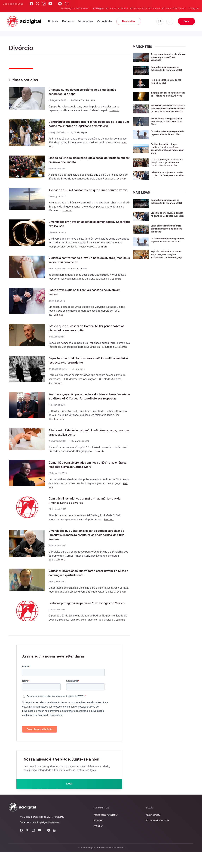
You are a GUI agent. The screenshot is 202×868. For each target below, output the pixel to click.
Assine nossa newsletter (105, 831)
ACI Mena (166, 8)
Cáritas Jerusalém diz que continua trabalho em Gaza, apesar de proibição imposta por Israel (168, 151)
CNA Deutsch (180, 8)
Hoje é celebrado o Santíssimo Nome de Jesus (167, 81)
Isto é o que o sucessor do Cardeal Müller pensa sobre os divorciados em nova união (88, 336)
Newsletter (129, 21)
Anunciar (98, 842)
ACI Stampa (154, 8)
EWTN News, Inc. (55, 833)
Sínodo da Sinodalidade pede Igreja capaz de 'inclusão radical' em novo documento (86, 164)
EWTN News (82, 8)
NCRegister (194, 8)
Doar (186, 21)
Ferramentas (85, 21)
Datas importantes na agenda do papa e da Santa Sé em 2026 (168, 137)
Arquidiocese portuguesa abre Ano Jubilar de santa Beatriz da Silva (166, 124)
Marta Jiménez (82, 454)
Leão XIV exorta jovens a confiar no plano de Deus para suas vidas (165, 180)
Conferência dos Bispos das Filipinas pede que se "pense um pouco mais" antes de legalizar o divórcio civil (87, 126)
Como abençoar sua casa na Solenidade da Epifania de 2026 (167, 70)
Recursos (68, 21)
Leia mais (115, 110)
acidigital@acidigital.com (47, 838)
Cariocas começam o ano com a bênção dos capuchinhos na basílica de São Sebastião (167, 166)
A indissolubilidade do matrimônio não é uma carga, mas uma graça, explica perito (85, 445)
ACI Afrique (135, 8)
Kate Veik (80, 377)
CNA (145, 8)
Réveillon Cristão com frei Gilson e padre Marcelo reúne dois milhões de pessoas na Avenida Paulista (168, 110)
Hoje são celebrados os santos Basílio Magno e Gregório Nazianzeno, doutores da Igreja (164, 263)
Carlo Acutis (105, 21)
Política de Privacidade (158, 836)
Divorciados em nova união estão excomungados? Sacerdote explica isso (82, 232)
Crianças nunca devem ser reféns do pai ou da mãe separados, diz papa (87, 92)
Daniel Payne (80, 137)
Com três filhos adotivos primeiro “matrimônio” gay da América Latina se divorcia (88, 513)
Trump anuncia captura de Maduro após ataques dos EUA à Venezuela (166, 57)
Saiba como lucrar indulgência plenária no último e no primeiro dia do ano (166, 235)
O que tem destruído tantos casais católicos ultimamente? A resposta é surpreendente (85, 369)
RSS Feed (98, 836)
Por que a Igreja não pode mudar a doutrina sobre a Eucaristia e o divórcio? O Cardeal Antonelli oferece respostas (84, 407)
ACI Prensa (111, 8)
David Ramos (81, 277)
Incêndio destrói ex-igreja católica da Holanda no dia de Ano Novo (168, 96)
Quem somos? (153, 831)
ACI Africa (123, 8)
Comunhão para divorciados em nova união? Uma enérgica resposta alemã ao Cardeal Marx (87, 477)
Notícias (53, 21)
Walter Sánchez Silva (85, 100)
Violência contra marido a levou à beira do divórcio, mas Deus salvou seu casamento (83, 268)
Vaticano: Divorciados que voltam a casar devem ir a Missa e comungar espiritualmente (89, 585)
